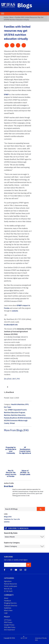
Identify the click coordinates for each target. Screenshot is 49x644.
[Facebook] (5, 570)
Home (6, 17)
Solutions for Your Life (12, 519)
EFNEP (6, 95)
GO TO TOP (24, 638)
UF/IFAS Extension (24, 418)
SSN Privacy (8, 622)
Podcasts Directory (11, 606)
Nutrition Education (18, 415)
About (6, 598)
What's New (8, 610)
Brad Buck (9, 486)
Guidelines (8, 608)
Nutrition (7, 415)
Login (6, 613)
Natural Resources (10, 584)
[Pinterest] (11, 570)
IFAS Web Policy (10, 627)
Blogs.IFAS (8, 517)
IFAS (36, 640)
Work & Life (8, 589)
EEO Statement (9, 630)
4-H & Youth (8, 591)
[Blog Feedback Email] (21, 570)
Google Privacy (9, 625)
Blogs (25, 5)
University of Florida (41, 638)
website (15, 311)
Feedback (8, 601)
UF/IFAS (7, 522)
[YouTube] (16, 570)
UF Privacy (8, 620)
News (12, 17)
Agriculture (8, 581)
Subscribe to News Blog (18, 528)
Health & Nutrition (18, 404)
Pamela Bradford (10, 418)
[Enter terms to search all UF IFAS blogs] (20, 509)
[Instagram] (25, 570)
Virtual (12, 423)
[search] (41, 509)
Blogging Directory (10, 603)
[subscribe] (28, 565)
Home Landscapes (11, 586)
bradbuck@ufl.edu (11, 325)
